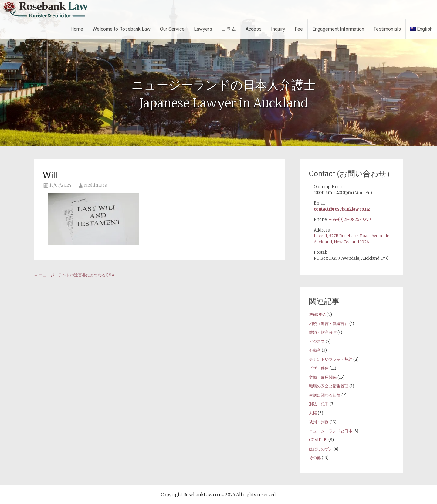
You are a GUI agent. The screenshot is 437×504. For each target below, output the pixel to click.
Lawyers (203, 29)
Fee (299, 29)
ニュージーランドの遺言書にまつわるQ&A (74, 275)
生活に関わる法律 (325, 395)
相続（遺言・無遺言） (329, 324)
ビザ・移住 (319, 368)
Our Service (172, 29)
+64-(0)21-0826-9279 (350, 220)
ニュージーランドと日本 (331, 431)
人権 (313, 413)
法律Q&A (317, 315)
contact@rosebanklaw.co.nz (342, 209)
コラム (229, 29)
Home (77, 29)
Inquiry (278, 29)
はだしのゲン (321, 449)
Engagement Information (338, 29)
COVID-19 (318, 440)
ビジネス (317, 342)
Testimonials (387, 29)
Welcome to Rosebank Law (122, 29)
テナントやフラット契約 (331, 359)
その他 (315, 458)
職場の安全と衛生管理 (329, 386)
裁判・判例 (319, 422)
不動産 (315, 350)
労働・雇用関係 (323, 377)
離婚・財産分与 (323, 332)
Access (254, 29)
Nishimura (96, 185)
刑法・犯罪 (319, 404)
